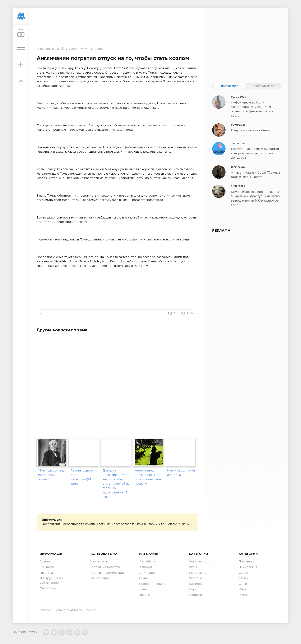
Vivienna (72, 49)
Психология (248, 567)
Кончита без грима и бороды (181, 473)
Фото (243, 584)
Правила (46, 573)
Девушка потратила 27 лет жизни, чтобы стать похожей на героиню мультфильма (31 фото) (116, 484)
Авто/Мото (148, 562)
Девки (144, 589)
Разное (244, 595)
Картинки (196, 584)
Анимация (147, 573)
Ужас (243, 589)
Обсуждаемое (264, 86)
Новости (195, 595)
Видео (144, 578)
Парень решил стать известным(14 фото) (82, 477)
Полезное (246, 562)
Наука (194, 589)
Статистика (48, 588)
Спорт (243, 573)
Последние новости (105, 567)
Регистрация (99, 578)
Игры (193, 567)
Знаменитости (200, 562)
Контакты (47, 567)
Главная (46, 562)
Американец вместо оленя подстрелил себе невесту (148, 477)
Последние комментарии (109, 573)
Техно (243, 578)
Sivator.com (61, 610)
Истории (196, 578)
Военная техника (152, 584)
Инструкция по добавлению (51, 581)
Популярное (230, 86)
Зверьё (145, 595)
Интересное (94, 49)
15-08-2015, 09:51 (48, 49)
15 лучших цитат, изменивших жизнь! (51, 475)
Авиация (146, 567)
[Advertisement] (117, 28)
